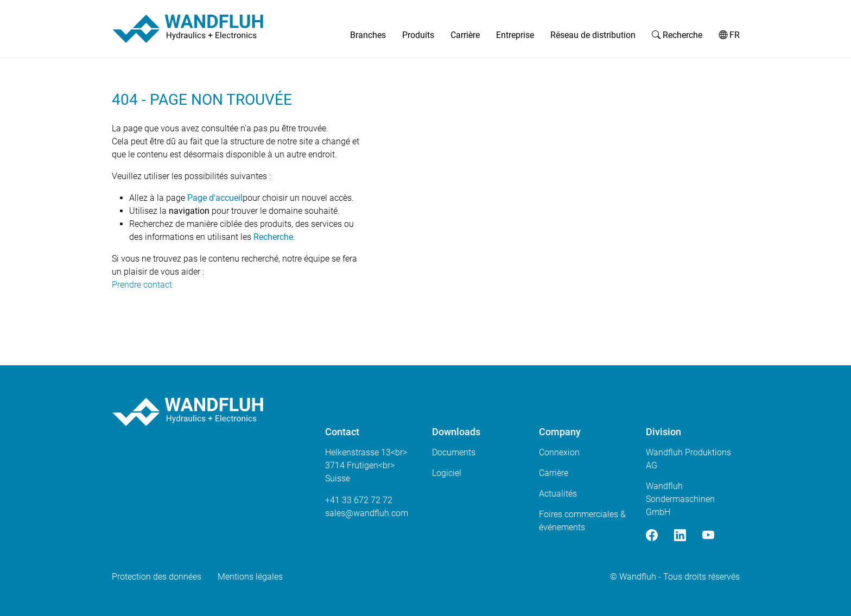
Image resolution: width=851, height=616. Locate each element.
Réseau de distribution (593, 35)
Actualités (558, 494)
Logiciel (447, 473)
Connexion (559, 452)
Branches (368, 35)
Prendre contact (142, 285)
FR (729, 35)
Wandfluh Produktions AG (688, 459)
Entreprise (515, 35)
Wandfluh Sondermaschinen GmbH (680, 499)
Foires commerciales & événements (582, 521)
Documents (454, 452)
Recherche (677, 35)
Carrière (465, 35)
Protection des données (157, 577)
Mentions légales (250, 577)
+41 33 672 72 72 (359, 500)
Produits (418, 35)
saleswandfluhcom (367, 513)
